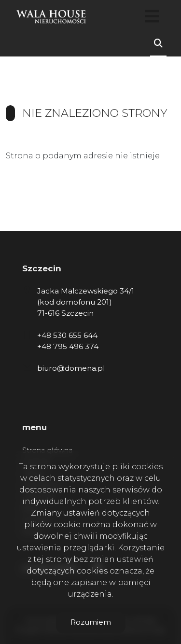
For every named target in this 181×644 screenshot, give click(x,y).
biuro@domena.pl (71, 368)
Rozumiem (91, 622)
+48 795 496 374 (68, 346)
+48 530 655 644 (67, 335)
